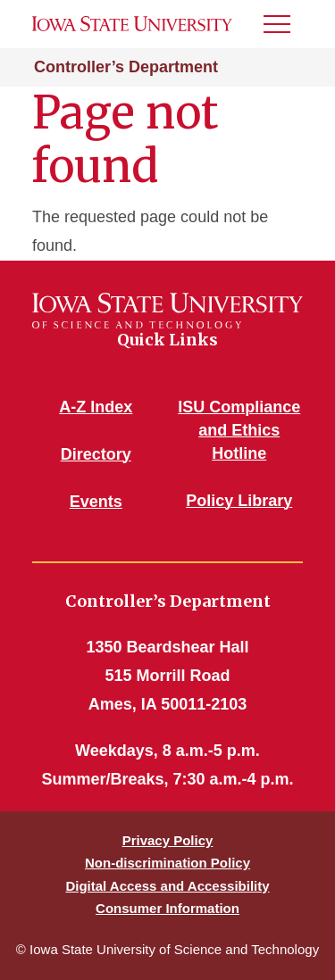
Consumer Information (167, 908)
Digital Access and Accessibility (167, 886)
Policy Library (239, 501)
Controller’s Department (126, 67)
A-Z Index (96, 407)
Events (96, 502)
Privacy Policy (168, 840)
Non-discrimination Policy (167, 863)
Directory (96, 454)
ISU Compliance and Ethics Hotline (239, 430)
